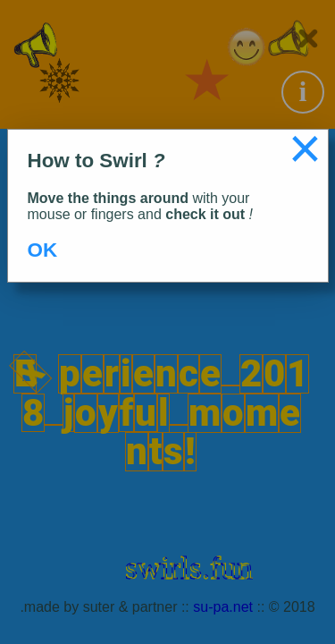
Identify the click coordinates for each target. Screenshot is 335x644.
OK (43, 250)
